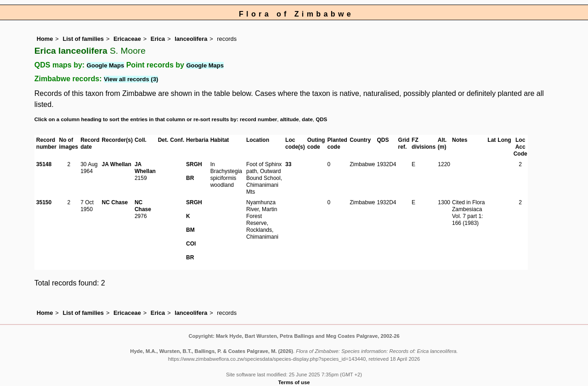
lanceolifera (191, 39)
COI (191, 244)
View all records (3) (131, 79)
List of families (83, 39)
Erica (158, 39)
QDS (321, 119)
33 (288, 164)
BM (190, 230)
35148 (44, 164)
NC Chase (115, 202)
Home (45, 39)
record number (258, 119)
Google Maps (106, 65)
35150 (44, 202)
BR (190, 178)
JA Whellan (117, 164)
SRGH (194, 164)
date (307, 119)
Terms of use (294, 382)
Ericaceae (127, 39)
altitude (290, 119)
